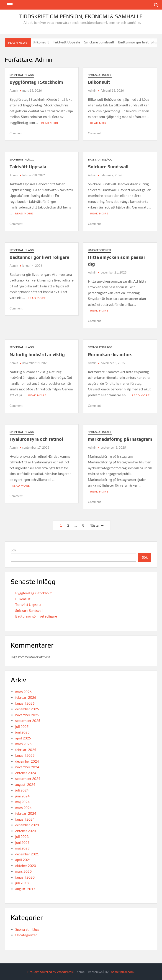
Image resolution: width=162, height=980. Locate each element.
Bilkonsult (45, 42)
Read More (50, 123)
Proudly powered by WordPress (50, 972)
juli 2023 (22, 837)
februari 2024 (26, 813)
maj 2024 (22, 802)
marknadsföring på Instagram (120, 439)
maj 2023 (22, 848)
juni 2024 (22, 796)
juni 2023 (22, 842)
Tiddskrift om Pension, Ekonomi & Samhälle (81, 16)
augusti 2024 (25, 784)
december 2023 (27, 825)
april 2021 (23, 860)
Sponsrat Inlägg (22, 75)
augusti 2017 (25, 889)
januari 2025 (25, 755)
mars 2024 (23, 808)
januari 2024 (25, 819)
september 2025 (28, 721)
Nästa (94, 525)
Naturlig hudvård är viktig (37, 354)
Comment (16, 133)
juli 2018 (22, 883)
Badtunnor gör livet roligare (39, 257)
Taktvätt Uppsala (71, 42)
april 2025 (23, 738)
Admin (14, 90)
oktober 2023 (26, 831)
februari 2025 (26, 750)
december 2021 (27, 854)
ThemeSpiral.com (121, 972)
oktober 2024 (26, 773)
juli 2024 (22, 790)
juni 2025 (22, 732)
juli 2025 (22, 726)
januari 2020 (25, 877)
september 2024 (28, 779)
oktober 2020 (26, 866)
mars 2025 (23, 744)
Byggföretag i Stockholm (36, 82)
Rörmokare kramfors (110, 354)
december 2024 (27, 761)
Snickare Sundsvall (103, 42)
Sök (13, 550)
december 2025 (27, 709)
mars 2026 (23, 692)
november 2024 (27, 767)
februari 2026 (26, 697)
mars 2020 (23, 871)
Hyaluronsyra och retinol (36, 439)
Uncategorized (99, 250)
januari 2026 (25, 703)
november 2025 (27, 715)
